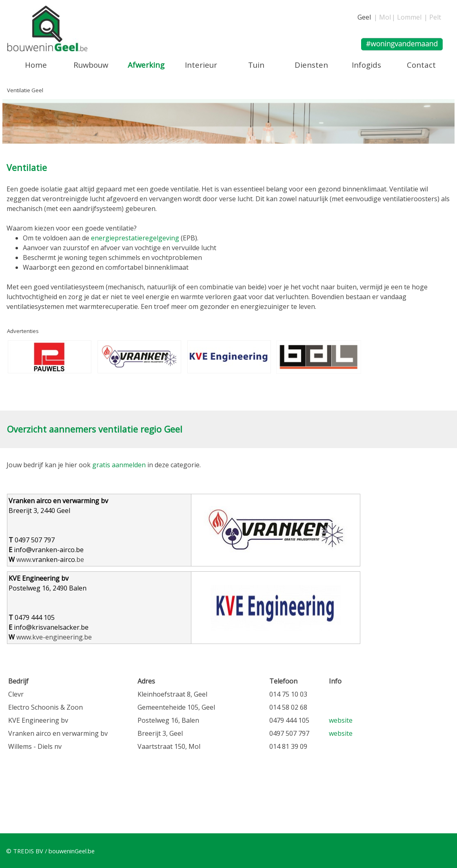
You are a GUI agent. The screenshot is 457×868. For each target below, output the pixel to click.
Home (36, 65)
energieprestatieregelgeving (135, 238)
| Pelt (433, 17)
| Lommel (407, 17)
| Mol (382, 17)
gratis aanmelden (119, 465)
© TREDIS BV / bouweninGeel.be (50, 851)
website (341, 720)
